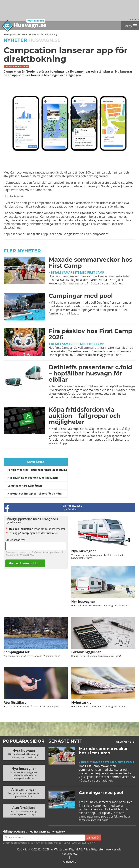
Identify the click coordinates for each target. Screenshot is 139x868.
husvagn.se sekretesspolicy (78, 843)
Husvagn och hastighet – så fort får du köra (34, 494)
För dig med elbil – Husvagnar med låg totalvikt (37, 470)
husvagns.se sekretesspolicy (20, 555)
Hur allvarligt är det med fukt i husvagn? (33, 478)
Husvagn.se (9, 34)
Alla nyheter (126, 742)
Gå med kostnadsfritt (25, 563)
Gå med (93, 838)
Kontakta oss (70, 854)
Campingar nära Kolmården (25, 486)
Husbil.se (134, 20)
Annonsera (70, 862)
